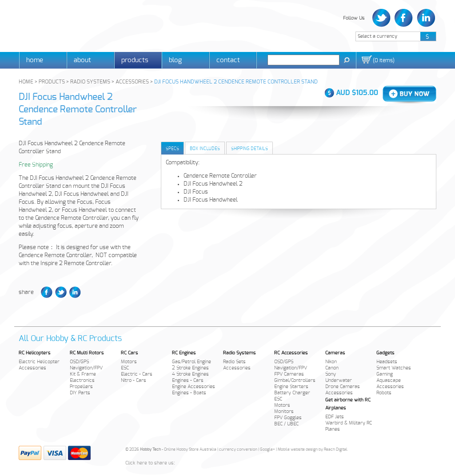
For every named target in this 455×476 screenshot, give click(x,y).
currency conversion (238, 450)
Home (35, 60)
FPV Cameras (289, 374)
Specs (172, 149)
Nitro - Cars (134, 380)
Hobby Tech (50, 25)
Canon (332, 368)
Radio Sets (234, 362)
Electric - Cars (137, 374)
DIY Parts (80, 393)
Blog (175, 60)
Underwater (339, 380)
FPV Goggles (288, 418)
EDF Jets (335, 417)
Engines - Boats (189, 393)
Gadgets (385, 353)
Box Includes (205, 149)
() (384, 60)
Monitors (284, 411)
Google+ (267, 450)
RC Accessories (291, 353)
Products (135, 60)
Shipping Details (249, 149)
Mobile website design (298, 450)
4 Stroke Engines (190, 374)
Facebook (404, 18)
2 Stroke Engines (190, 368)
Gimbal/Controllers (295, 380)
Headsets (387, 362)
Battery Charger (292, 393)
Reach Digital (336, 450)
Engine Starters (291, 387)
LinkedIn (425, 18)
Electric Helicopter (39, 362)
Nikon (331, 362)
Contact (228, 60)
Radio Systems (239, 353)
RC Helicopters (35, 353)
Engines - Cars (188, 380)
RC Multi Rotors (87, 353)
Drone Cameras (343, 387)
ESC (125, 368)
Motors (129, 362)
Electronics (82, 380)
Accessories (32, 368)
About (82, 60)
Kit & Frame (83, 374)
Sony (331, 374)
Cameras (335, 353)
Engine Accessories (194, 387)
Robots (384, 393)
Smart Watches (394, 368)
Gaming (385, 374)
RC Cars (130, 353)
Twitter (382, 18)
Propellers (81, 387)
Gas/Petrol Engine (192, 362)
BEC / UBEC (286, 424)
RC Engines (184, 353)
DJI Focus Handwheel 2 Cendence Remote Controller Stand (78, 109)
